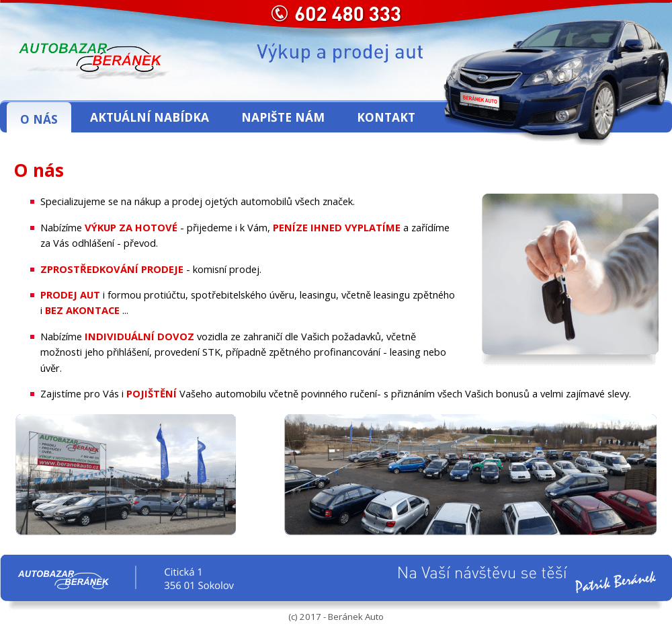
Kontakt (386, 117)
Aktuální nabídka (150, 117)
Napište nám (283, 117)
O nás (39, 119)
